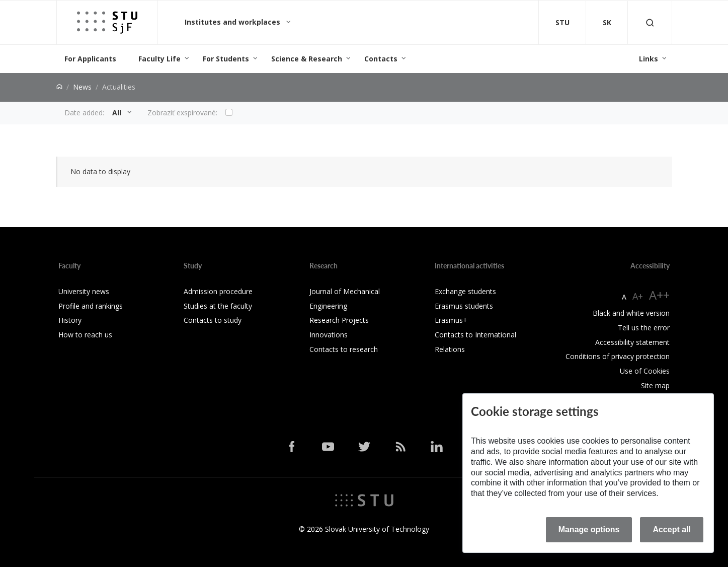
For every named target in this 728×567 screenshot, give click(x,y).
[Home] (59, 87)
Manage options (589, 529)
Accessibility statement (632, 342)
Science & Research (307, 59)
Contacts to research (344, 349)
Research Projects (339, 320)
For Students (226, 59)
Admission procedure (218, 291)
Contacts (381, 59)
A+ (638, 296)
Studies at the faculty (218, 306)
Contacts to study (213, 320)
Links (649, 59)
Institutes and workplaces (233, 22)
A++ (659, 295)
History (70, 320)
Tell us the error (644, 328)
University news (84, 291)
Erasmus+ (451, 320)
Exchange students (465, 291)
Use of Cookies (645, 371)
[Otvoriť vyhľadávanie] (650, 22)
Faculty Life (159, 59)
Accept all (672, 529)
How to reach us (85, 335)
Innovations (329, 335)
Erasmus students (464, 306)
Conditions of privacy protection (618, 356)
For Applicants (90, 59)
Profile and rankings (91, 306)
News (82, 87)
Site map (655, 385)
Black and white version (631, 313)
